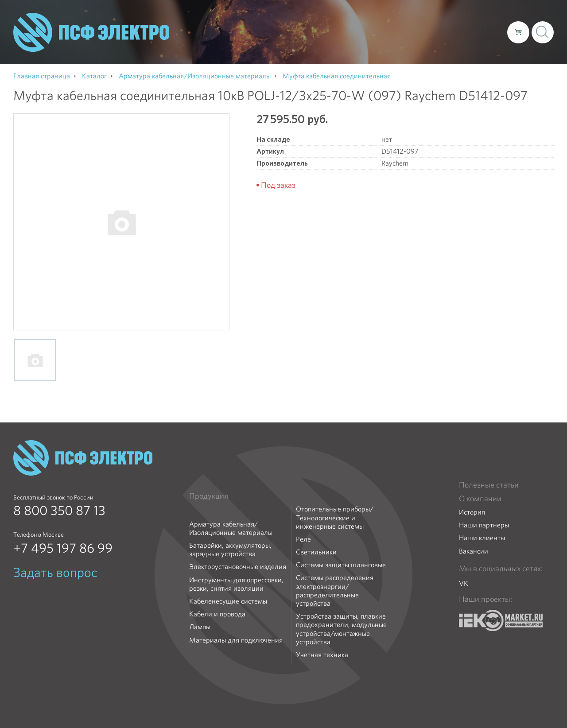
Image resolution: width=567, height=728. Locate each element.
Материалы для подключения (236, 640)
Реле (303, 539)
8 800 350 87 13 (59, 511)
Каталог (374, 32)
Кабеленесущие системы (228, 601)
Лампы (200, 627)
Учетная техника (322, 655)
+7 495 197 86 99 (63, 548)
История (472, 512)
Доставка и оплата (428, 32)
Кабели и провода (217, 614)
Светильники (316, 552)
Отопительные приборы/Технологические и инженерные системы (335, 518)
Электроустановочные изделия (238, 567)
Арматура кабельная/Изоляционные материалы (231, 528)
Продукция (209, 496)
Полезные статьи (489, 485)
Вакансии (474, 551)
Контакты (484, 32)
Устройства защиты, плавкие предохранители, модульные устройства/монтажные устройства (341, 629)
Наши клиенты (482, 538)
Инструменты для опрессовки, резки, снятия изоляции (236, 584)
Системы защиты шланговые (341, 565)
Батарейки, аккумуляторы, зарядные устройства (230, 550)
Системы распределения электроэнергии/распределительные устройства (335, 591)
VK (464, 583)
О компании (331, 32)
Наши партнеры (484, 525)
